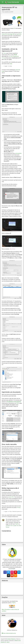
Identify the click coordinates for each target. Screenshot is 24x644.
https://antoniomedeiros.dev (9, 633)
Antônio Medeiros (12, 639)
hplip (11, 64)
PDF (17, 403)
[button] (5, 572)
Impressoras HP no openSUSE (9, 8)
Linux (5, 53)
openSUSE (19, 34)
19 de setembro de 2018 (7, 12)
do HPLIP (11, 497)
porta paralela (18, 153)
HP (14, 28)
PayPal (17, 524)
